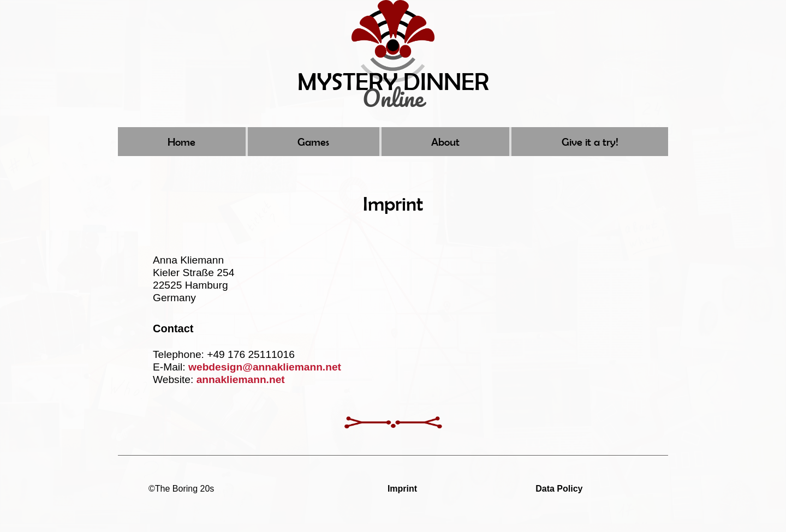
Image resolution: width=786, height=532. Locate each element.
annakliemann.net (241, 379)
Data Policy (559, 489)
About (445, 142)
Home (181, 142)
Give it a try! (590, 142)
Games (313, 142)
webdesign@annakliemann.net (265, 367)
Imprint (402, 489)
